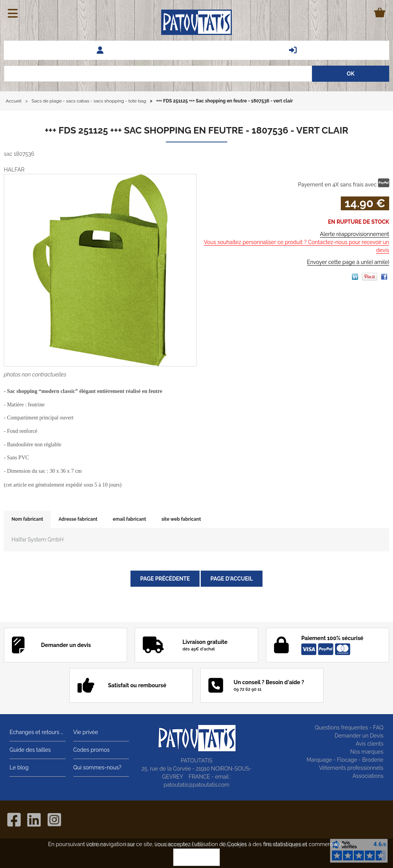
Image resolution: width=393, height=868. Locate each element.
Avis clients (370, 744)
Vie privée (86, 732)
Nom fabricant (27, 519)
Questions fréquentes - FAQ (349, 728)
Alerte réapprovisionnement (355, 234)
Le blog (19, 767)
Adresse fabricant (78, 519)
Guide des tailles (30, 750)
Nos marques (367, 752)
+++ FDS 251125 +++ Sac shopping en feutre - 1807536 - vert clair (196, 130)
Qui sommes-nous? (97, 767)
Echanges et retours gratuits (38, 732)
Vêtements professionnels (351, 768)
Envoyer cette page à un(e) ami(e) (348, 262)
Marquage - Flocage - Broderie (345, 760)
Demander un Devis (359, 736)
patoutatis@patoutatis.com (196, 785)
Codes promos (92, 750)
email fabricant (130, 519)
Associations (368, 776)
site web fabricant (181, 519)
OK (196, 857)
